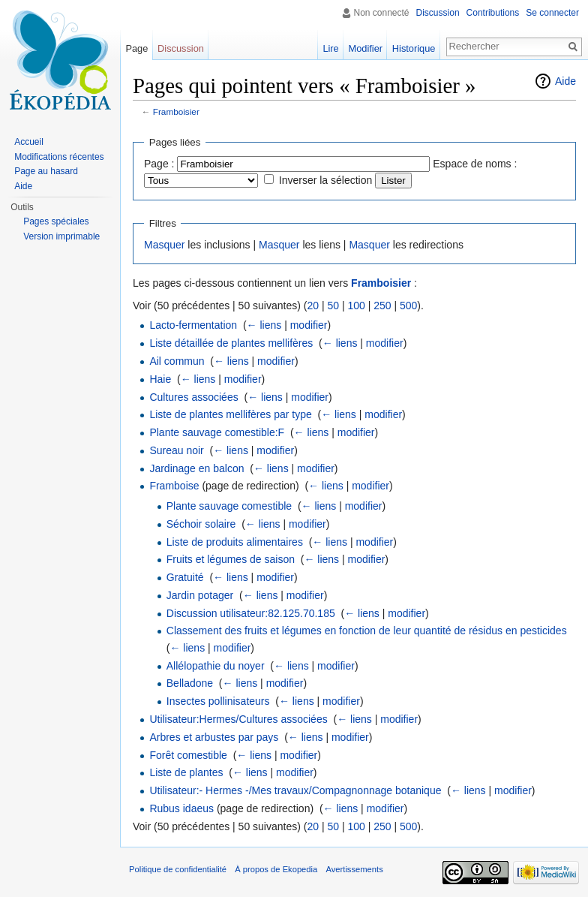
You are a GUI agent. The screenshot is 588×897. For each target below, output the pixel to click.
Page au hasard (46, 171)
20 (313, 306)
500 (408, 306)
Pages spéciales (56, 221)
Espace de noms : (475, 164)
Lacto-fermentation (193, 325)
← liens (264, 325)
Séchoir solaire (201, 524)
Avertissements (354, 869)
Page (136, 48)
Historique (414, 48)
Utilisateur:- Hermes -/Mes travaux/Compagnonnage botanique (295, 790)
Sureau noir (176, 450)
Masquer (164, 245)
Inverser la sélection (326, 180)
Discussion (438, 13)
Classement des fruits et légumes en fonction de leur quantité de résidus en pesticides (367, 631)
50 (333, 306)
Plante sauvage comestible (229, 506)
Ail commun (177, 361)
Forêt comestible (188, 755)
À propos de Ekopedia (276, 869)
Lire (330, 48)
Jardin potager (200, 595)
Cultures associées (193, 397)
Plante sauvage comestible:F (217, 432)
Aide (565, 81)
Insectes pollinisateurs (218, 701)
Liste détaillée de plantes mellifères (231, 343)
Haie (160, 379)
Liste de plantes (186, 772)
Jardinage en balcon (196, 468)
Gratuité (185, 577)
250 (382, 306)
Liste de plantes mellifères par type (230, 414)
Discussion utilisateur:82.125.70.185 (251, 613)
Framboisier (176, 111)
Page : (159, 164)
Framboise (174, 486)
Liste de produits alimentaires (235, 542)
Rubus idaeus (181, 808)
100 (356, 306)
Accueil (29, 142)
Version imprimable (61, 236)
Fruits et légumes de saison (231, 559)
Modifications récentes (59, 157)
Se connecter (552, 13)
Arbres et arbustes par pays (214, 737)
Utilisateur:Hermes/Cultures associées (238, 719)
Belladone (190, 683)
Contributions (493, 13)
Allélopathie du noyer (216, 666)
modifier (309, 325)
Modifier (366, 48)
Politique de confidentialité (178, 869)
